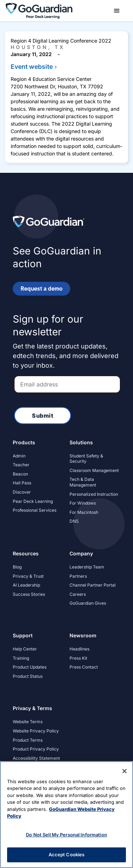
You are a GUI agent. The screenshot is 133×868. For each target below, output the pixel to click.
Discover (22, 492)
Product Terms (28, 740)
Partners (78, 576)
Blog (17, 567)
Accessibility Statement (36, 758)
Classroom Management (94, 470)
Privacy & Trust (28, 576)
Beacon (20, 474)
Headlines (79, 649)
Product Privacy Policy (36, 749)
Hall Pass (22, 483)
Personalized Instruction (94, 494)
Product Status (28, 676)
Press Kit (78, 658)
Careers (78, 594)
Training (21, 658)
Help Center (25, 649)
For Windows (83, 503)
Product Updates (30, 667)
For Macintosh (84, 512)
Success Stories (29, 594)
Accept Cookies (67, 855)
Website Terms (28, 722)
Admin (19, 456)
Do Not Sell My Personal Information (66, 835)
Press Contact (84, 667)
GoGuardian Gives (88, 603)
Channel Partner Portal (93, 585)
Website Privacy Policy (36, 731)
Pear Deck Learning (33, 501)
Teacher (21, 465)
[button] (117, 11)
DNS (74, 521)
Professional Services (35, 510)
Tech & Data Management (83, 482)
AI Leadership (26, 585)
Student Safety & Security (86, 459)
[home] (39, 10)
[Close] (124, 771)
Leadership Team (87, 567)
